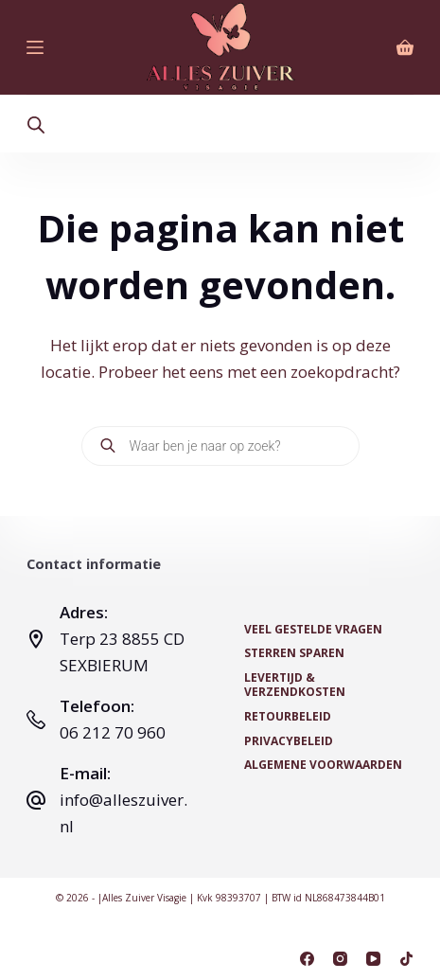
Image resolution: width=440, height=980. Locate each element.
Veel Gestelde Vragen (313, 630)
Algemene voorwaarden (323, 765)
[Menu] (35, 47)
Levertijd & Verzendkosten (295, 685)
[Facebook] (307, 959)
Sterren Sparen (294, 653)
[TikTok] (406, 959)
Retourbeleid (288, 717)
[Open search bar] (36, 125)
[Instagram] (340, 959)
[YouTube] (373, 959)
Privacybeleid (289, 741)
